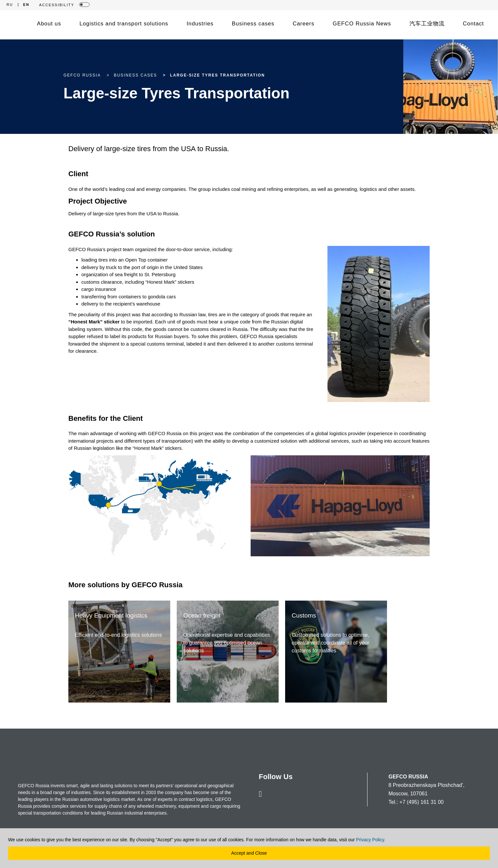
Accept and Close (249, 853)
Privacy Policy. (371, 840)
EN (26, 5)
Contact (473, 24)
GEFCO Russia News (362, 24)
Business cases (253, 24)
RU (10, 5)
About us (49, 24)
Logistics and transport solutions (124, 24)
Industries (200, 24)
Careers (304, 24)
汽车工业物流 (427, 24)
